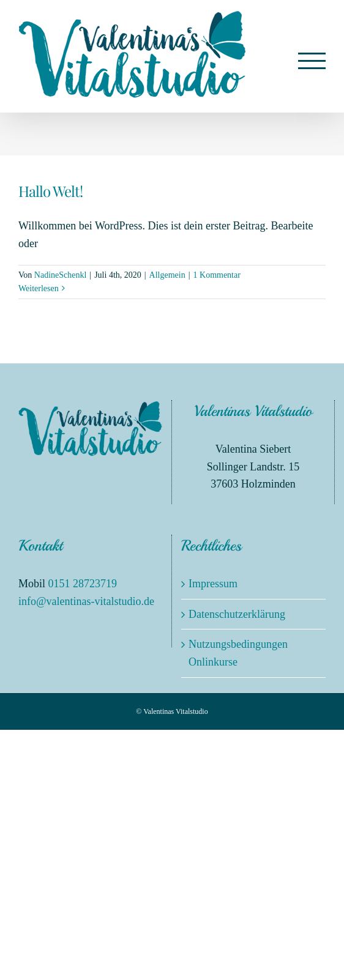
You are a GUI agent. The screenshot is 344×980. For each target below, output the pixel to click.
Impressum (213, 584)
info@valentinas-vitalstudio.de (86, 601)
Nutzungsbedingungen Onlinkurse (238, 653)
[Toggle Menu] (312, 61)
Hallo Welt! (50, 191)
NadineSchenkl (61, 275)
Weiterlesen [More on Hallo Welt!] (39, 288)
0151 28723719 (83, 584)
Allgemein (167, 275)
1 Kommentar (217, 275)
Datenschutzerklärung (237, 614)
